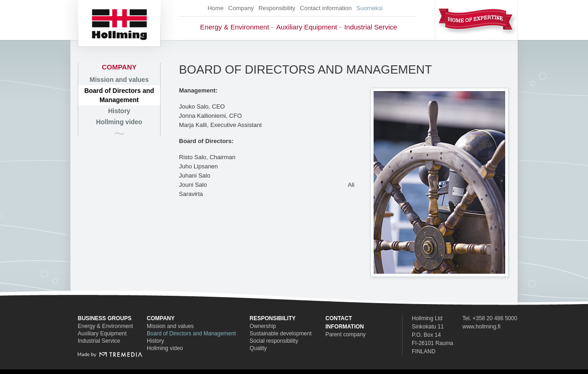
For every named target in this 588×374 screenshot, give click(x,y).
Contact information (326, 8)
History (119, 111)
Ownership (263, 326)
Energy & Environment (235, 27)
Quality (258, 348)
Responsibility (277, 8)
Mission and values (119, 80)
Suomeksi (370, 8)
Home (216, 8)
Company (241, 8)
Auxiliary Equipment (307, 27)
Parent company (345, 334)
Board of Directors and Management (119, 95)
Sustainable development (281, 334)
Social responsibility (274, 341)
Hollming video (119, 122)
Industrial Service (371, 27)
